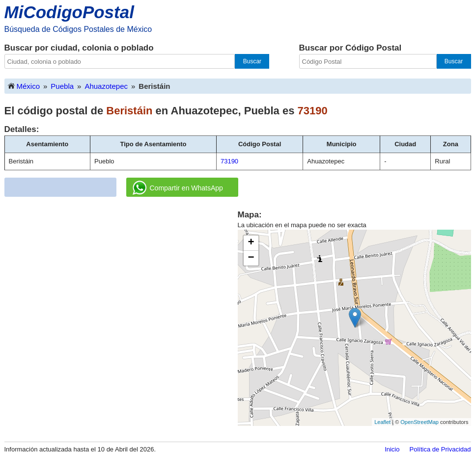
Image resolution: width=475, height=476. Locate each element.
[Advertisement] (121, 278)
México (24, 86)
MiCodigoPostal (69, 12)
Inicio (392, 449)
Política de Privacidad (440, 449)
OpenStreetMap (419, 422)
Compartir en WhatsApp (178, 188)
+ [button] (251, 243)
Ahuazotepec (106, 86)
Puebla (62, 86)
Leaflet (382, 422)
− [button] (251, 258)
